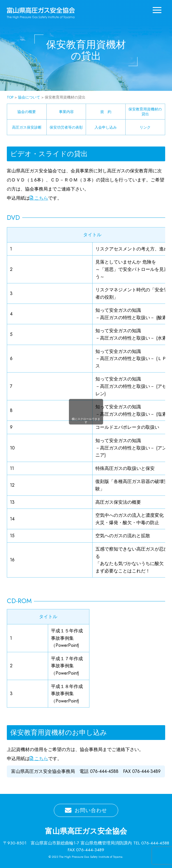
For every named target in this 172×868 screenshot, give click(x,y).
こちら (39, 198)
